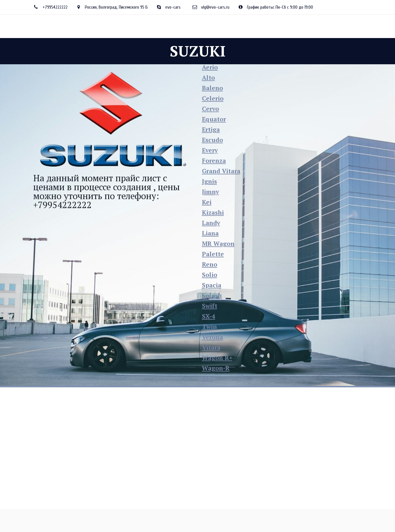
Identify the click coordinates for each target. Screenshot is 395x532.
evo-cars (173, 7)
